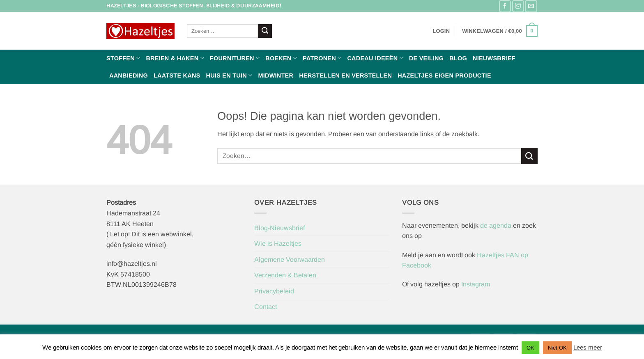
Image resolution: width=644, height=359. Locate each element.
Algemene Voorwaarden (290, 260)
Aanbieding (129, 75)
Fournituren (235, 58)
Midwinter (276, 75)
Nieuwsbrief (494, 58)
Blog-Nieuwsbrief (279, 228)
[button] (441, 31)
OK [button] (530, 348)
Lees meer (588, 347)
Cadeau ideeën (375, 58)
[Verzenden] (265, 31)
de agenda (497, 225)
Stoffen (123, 58)
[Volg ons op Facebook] (505, 6)
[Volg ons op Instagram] (518, 6)
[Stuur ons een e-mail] (531, 6)
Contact (266, 307)
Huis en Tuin (229, 75)
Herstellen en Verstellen (345, 75)
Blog (458, 58)
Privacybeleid (274, 291)
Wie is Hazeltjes (278, 244)
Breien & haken (175, 58)
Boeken (281, 58)
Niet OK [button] (557, 348)
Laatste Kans (177, 75)
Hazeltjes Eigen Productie (444, 75)
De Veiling (426, 58)
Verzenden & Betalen (285, 275)
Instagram (476, 284)
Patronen (322, 58)
